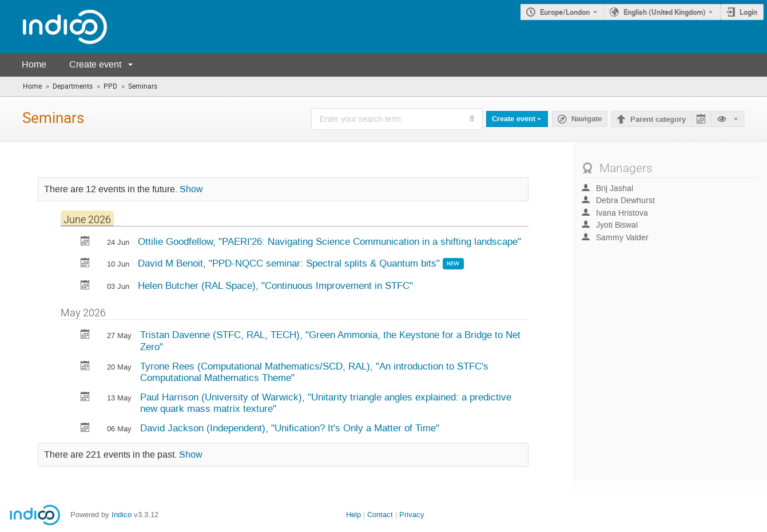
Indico (122, 515)
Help (353, 515)
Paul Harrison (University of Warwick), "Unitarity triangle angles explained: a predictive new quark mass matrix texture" (326, 403)
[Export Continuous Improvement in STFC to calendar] (85, 286)
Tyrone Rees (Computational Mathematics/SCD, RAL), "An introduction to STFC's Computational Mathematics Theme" (314, 372)
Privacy (412, 515)
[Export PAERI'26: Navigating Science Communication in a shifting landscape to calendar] (85, 242)
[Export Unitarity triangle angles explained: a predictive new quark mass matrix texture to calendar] (85, 398)
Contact (380, 515)
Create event (95, 64)
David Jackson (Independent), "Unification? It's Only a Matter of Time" (290, 428)
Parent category (658, 120)
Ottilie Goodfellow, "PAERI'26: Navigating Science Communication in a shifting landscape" (329, 241)
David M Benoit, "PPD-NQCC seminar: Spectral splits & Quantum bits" (290, 263)
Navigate (587, 119)
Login (748, 12)
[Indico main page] (53, 27)
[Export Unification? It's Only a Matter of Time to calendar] (85, 429)
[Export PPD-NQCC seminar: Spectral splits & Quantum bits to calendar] (85, 264)
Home (34, 64)
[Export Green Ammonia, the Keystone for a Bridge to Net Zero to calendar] (85, 336)
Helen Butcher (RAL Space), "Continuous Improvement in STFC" (275, 285)
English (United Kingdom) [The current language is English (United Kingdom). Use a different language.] (665, 12)
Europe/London (565, 12)
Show (191, 189)
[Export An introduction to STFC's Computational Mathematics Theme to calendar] (85, 367)
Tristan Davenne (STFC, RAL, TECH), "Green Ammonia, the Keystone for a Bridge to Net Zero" (330, 341)
